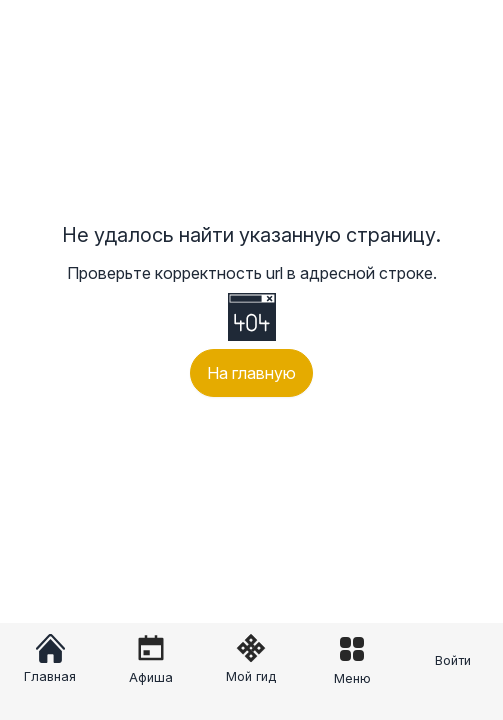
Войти (453, 660)
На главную (251, 373)
